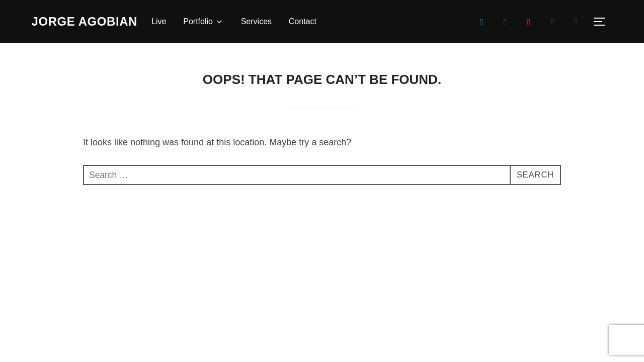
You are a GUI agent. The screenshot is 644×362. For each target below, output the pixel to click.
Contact (314, 21)
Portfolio (215, 22)
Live (170, 21)
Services (267, 21)
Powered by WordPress (67, 258)
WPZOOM (597, 258)
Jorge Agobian (90, 21)
